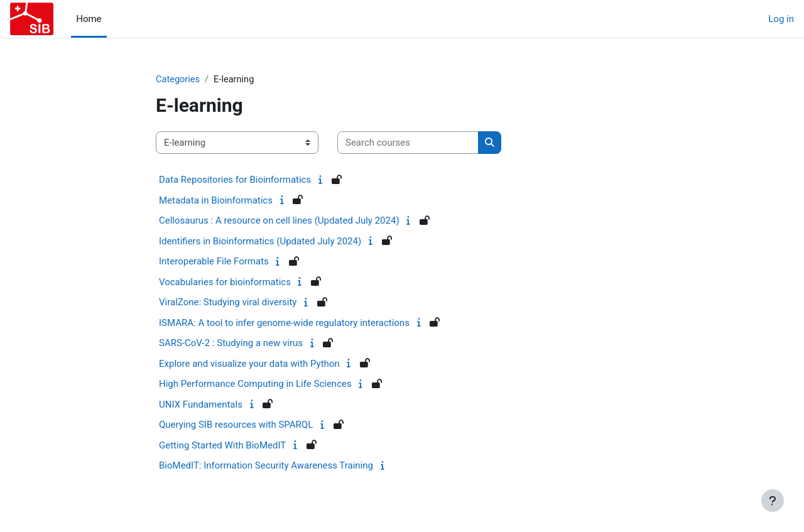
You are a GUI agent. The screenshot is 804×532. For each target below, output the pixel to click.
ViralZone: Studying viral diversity (228, 303)
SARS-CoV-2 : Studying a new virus (231, 344)
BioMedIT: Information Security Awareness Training (266, 466)
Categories (178, 80)
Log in (781, 19)
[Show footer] (773, 501)
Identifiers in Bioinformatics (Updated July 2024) (260, 242)
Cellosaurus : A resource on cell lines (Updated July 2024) (279, 221)
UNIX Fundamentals (201, 405)
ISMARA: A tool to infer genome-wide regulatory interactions (284, 323)
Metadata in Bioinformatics (216, 201)
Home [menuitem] (89, 19)
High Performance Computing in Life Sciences (255, 384)
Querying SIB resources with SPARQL (236, 425)
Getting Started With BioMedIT (222, 446)
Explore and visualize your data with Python (249, 364)
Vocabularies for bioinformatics (225, 283)
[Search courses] (408, 144)
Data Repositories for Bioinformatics (235, 180)
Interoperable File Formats (214, 262)
